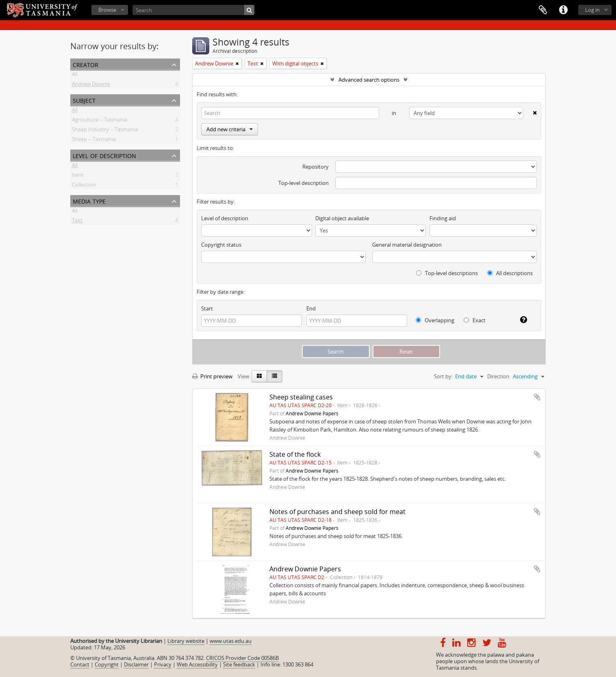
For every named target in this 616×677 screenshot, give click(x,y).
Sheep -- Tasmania (94, 141)
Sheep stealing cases (301, 397)
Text (77, 222)
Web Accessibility (197, 664)
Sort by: (443, 376)
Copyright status (221, 245)
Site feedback (239, 664)
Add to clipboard (537, 397)
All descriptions (510, 273)
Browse (107, 10)
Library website (186, 641)
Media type (89, 201)
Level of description (104, 155)
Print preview (212, 376)
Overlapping (435, 320)
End (311, 308)
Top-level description (304, 183)
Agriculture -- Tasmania (100, 121)
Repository (316, 167)
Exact (475, 320)
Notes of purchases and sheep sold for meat (337, 512)
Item (78, 176)
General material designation (407, 245)
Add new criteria (230, 129)
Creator (86, 64)
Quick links (563, 10)
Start (207, 308)
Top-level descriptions (447, 273)
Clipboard (543, 10)
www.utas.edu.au (231, 641)
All (75, 76)
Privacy (163, 664)
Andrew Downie (91, 85)
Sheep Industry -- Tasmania (105, 131)
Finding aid (443, 218)
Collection (84, 186)
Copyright (107, 664)
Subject (84, 100)
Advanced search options (369, 80)
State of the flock (295, 454)
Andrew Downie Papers (312, 413)
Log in (592, 10)
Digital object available (342, 218)
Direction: (499, 376)
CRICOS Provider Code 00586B (242, 658)
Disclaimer (136, 664)
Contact (80, 664)
